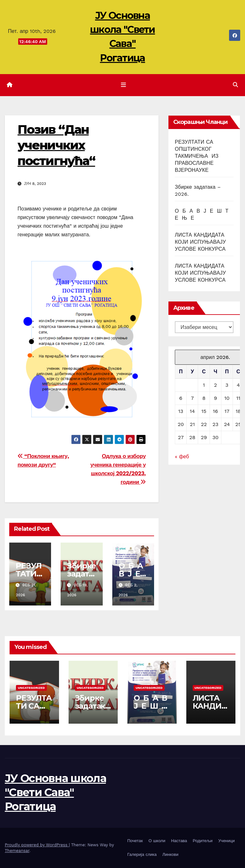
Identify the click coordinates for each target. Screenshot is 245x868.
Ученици (226, 841)
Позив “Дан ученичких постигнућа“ (56, 145)
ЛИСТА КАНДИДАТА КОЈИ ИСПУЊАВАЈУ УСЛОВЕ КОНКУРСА (200, 242)
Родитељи (203, 841)
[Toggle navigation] (124, 85)
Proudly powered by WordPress (37, 845)
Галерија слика (142, 854)
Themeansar (17, 851)
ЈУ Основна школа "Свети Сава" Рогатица (55, 792)
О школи (157, 841)
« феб (182, 457)
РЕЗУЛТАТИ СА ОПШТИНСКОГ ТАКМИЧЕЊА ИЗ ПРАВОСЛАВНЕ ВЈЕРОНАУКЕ (197, 156)
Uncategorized (31, 688)
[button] (235, 85)
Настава (179, 841)
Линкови (170, 854)
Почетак (135, 841)
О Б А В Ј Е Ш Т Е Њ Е (151, 706)
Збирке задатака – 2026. (92, 706)
